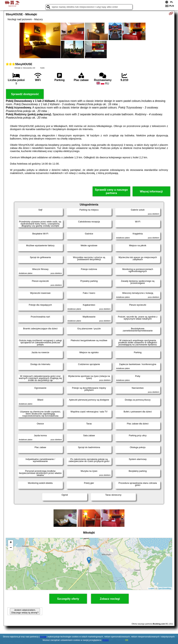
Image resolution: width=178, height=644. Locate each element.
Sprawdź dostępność (25, 94)
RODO (106, 640)
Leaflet (151, 588)
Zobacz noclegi (110, 599)
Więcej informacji (151, 191)
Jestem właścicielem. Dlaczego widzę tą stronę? (25, 611)
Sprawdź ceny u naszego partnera (111, 191)
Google (43, 637)
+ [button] (11, 543)
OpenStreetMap (164, 588)
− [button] (11, 548)
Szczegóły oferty (68, 599)
